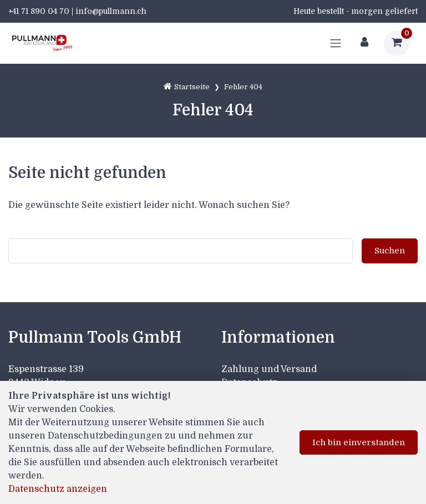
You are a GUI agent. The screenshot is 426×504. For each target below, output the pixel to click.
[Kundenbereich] (364, 43)
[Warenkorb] (397, 43)
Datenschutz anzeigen (58, 489)
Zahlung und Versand (269, 369)
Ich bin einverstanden (359, 442)
